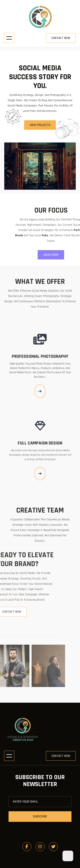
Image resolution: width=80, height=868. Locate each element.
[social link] (27, 847)
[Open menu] (9, 38)
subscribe (40, 816)
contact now (61, 38)
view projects (40, 125)
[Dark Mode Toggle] (68, 856)
